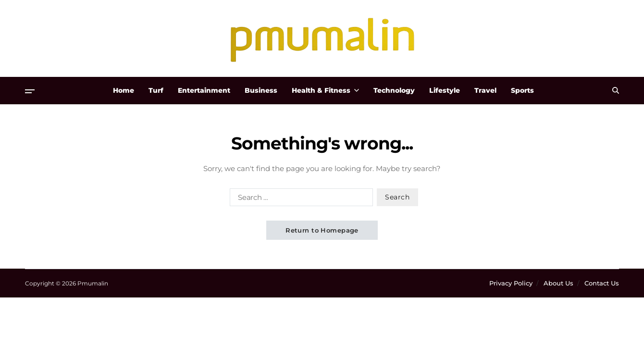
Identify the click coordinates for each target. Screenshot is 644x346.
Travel (485, 90)
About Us (558, 283)
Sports (522, 90)
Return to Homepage (322, 230)
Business (261, 90)
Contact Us (602, 283)
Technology (394, 90)
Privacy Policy (511, 283)
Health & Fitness (325, 90)
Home (124, 90)
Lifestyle (445, 90)
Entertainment (204, 90)
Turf (156, 90)
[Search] (616, 90)
